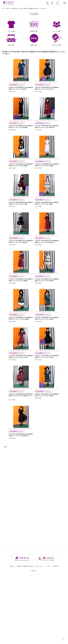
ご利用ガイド (12, 635)
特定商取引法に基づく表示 (28, 635)
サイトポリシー (48, 635)
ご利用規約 (19, 635)
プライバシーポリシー (40, 635)
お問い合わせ (56, 635)
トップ (3, 9)
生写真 (8, 9)
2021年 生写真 (14, 9)
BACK (6, 515)
